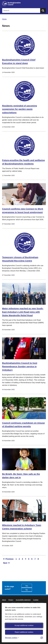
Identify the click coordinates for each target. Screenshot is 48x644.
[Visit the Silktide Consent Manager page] (42, 638)
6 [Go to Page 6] (32, 559)
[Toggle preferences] (12, 638)
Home (4, 19)
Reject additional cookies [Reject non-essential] (24, 632)
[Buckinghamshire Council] (24, 4)
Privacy (11, 600)
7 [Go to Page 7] (35, 559)
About (4, 600)
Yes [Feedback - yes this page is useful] (27, 586)
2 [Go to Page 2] (19, 559)
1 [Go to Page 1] (16, 559)
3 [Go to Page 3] (22, 559)
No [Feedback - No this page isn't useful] (27, 590)
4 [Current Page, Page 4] (26, 559)
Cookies (36, 600)
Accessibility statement (23, 600)
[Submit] (43, 11)
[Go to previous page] (8, 559)
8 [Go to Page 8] (38, 559)
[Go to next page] (6, 563)
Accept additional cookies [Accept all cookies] (24, 625)
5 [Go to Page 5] (29, 559)
